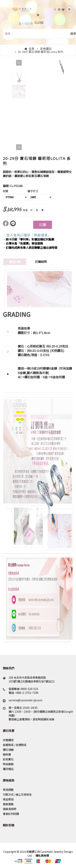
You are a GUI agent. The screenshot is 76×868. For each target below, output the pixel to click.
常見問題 (8, 790)
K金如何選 (58, 377)
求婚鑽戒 (8, 740)
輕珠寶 (7, 754)
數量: (26, 210)
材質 (6, 191)
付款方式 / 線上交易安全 (17, 794)
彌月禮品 (8, 769)
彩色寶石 (46, 49)
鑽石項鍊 (8, 750)
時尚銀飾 (8, 764)
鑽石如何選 (32, 377)
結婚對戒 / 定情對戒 (15, 745)
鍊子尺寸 (33, 191)
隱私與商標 (42, 855)
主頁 (32, 49)
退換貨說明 (10, 809)
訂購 (42, 225)
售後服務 (8, 804)
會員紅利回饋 (11, 814)
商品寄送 (8, 799)
